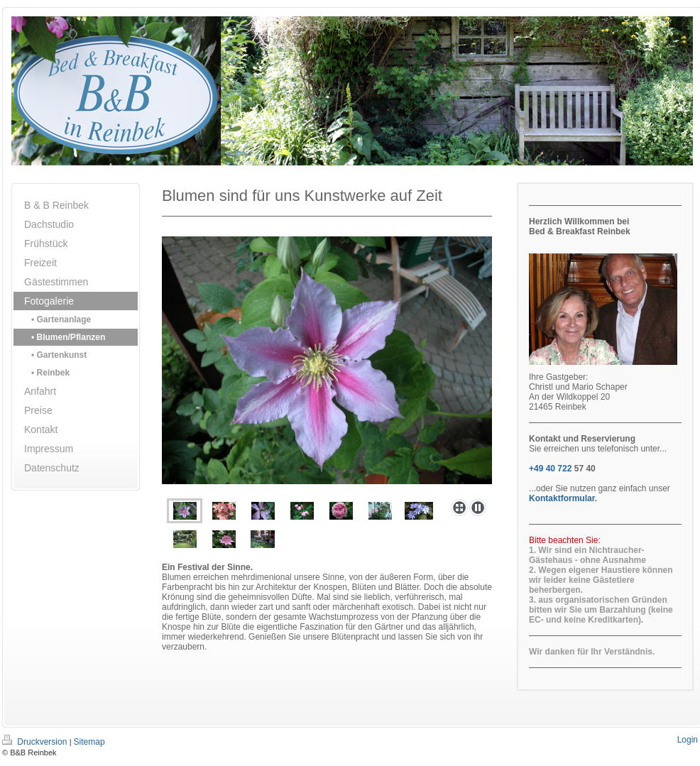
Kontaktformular (562, 498)
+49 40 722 (550, 469)
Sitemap (89, 742)
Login (688, 740)
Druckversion (36, 742)
